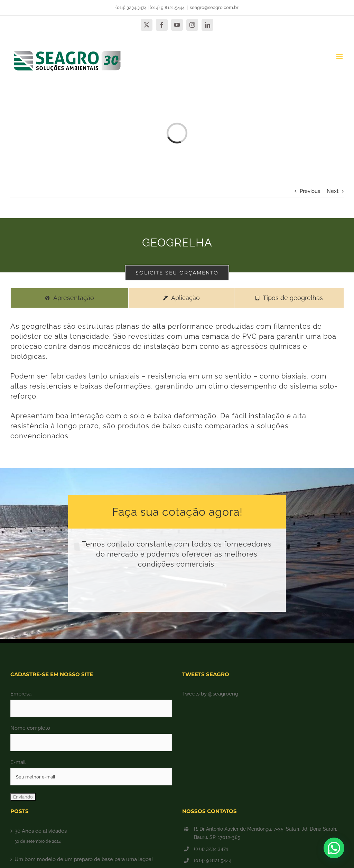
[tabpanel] (177, 386)
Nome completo (30, 728)
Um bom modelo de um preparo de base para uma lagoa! (84, 859)
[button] (334, 848)
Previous (310, 191)
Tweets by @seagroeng (210, 694)
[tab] (69, 298)
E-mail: (18, 762)
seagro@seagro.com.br (214, 7)
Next (333, 191)
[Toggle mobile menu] (340, 57)
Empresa (21, 694)
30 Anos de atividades (41, 831)
